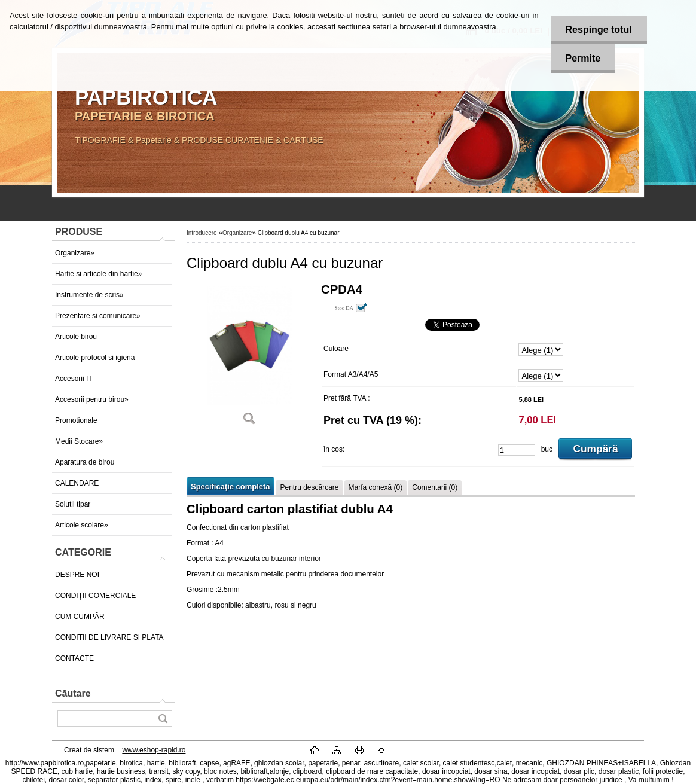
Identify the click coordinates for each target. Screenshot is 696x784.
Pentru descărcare (309, 487)
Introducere (202, 233)
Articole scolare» (82, 525)
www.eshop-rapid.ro (154, 750)
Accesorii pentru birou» (92, 399)
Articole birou (76, 337)
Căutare (73, 693)
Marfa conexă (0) (376, 487)
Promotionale (76, 420)
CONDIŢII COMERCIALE (95, 596)
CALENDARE (77, 483)
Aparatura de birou (85, 462)
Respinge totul (599, 30)
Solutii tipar (73, 504)
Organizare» (75, 253)
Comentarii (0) (435, 487)
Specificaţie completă (230, 486)
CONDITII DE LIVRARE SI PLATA (109, 637)
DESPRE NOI (77, 575)
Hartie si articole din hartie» (98, 274)
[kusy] (517, 450)
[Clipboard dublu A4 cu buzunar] (249, 359)
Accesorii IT (74, 379)
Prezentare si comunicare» (98, 316)
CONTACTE (74, 658)
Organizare (237, 233)
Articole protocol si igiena (95, 358)
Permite (583, 58)
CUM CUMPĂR (80, 617)
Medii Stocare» (79, 441)
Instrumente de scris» (89, 295)
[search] (163, 719)
